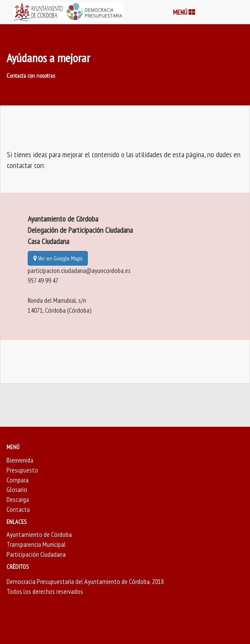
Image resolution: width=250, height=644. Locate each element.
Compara (18, 480)
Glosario (17, 489)
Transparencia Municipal (36, 544)
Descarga (18, 499)
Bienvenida (20, 460)
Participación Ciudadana (36, 554)
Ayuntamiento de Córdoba (39, 534)
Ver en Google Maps (58, 258)
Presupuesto (22, 470)
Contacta (18, 509)
